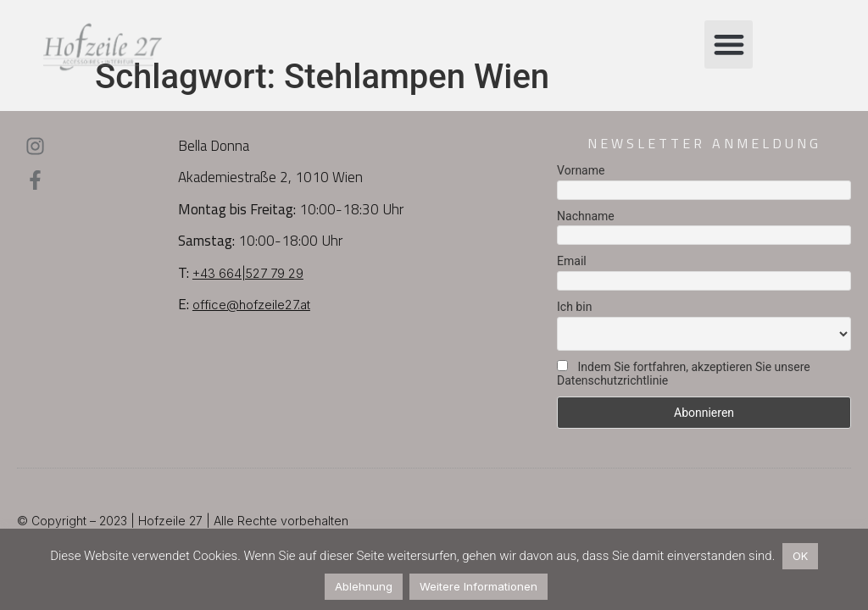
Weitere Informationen (479, 586)
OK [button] (800, 556)
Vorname (581, 170)
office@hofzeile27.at (251, 305)
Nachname (586, 216)
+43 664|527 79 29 (248, 273)
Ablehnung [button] (364, 586)
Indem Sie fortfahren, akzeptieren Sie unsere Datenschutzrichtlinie (684, 374)
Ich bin (574, 307)
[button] (729, 44)
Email (572, 261)
